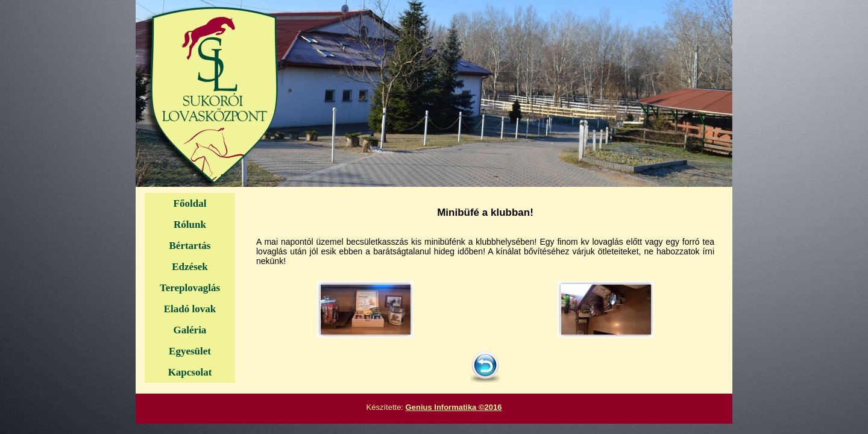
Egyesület (190, 351)
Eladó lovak (190, 309)
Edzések (190, 267)
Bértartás (190, 246)
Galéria (190, 330)
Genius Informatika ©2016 (454, 407)
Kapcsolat (190, 372)
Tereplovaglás (190, 288)
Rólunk (190, 225)
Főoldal (190, 203)
